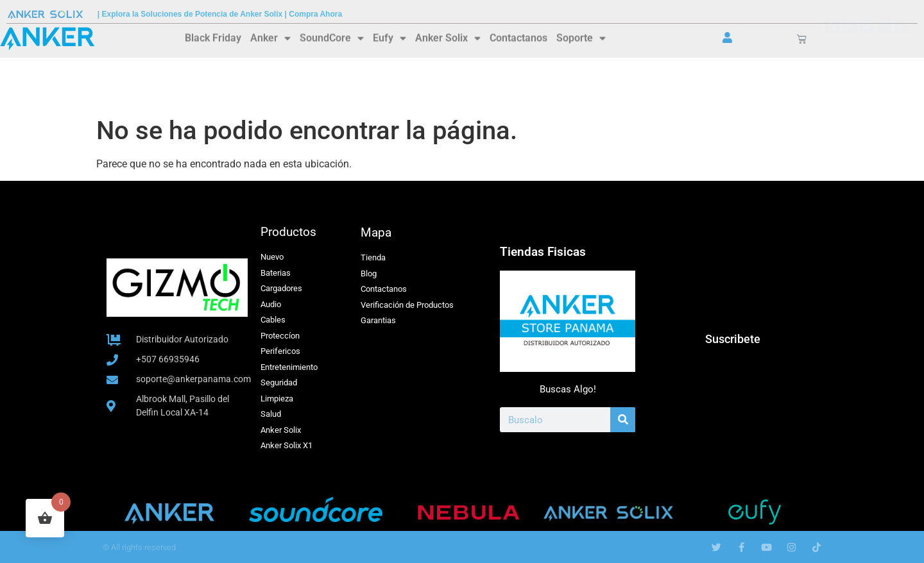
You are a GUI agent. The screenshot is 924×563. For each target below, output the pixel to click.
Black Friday (213, 37)
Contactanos (518, 37)
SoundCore (332, 37)
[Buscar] (623, 420)
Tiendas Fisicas (543, 252)
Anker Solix (448, 37)
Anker (270, 37)
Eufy (389, 37)
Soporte (581, 37)
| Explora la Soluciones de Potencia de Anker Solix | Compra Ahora (220, 14)
